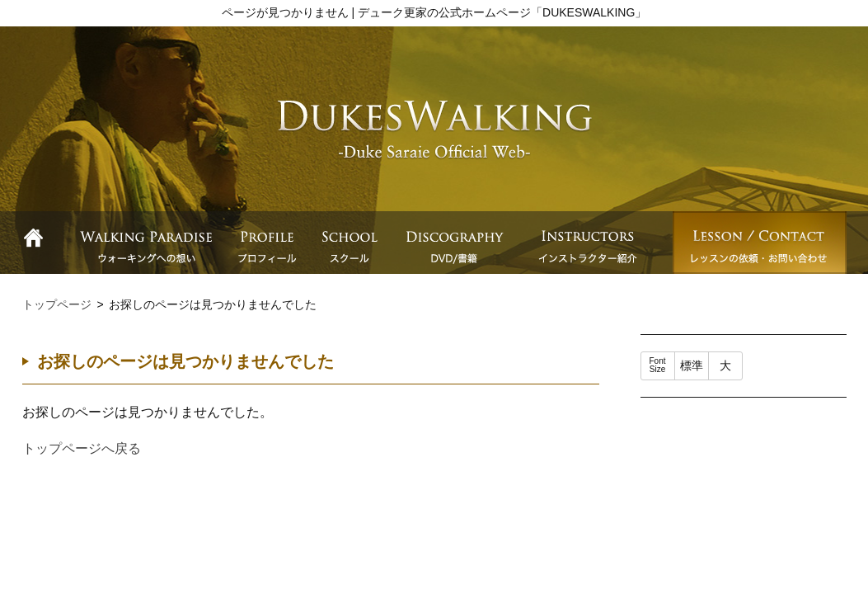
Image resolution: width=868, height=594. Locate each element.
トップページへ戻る (82, 448)
